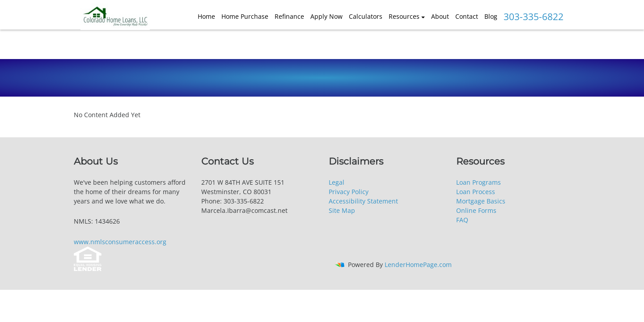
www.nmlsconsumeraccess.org (120, 242)
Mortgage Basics (481, 201)
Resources (404, 16)
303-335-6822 (534, 17)
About (440, 16)
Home (206, 16)
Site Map (342, 210)
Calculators (366, 16)
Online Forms (476, 210)
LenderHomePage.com (418, 265)
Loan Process (476, 192)
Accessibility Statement (363, 201)
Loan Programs (479, 182)
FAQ (462, 220)
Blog (491, 16)
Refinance (289, 16)
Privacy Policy (349, 192)
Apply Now (326, 16)
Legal (337, 182)
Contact (467, 16)
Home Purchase (245, 16)
